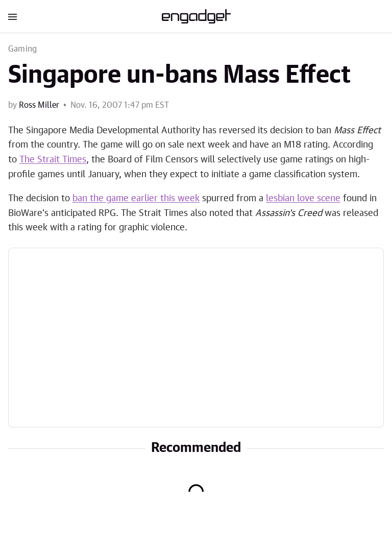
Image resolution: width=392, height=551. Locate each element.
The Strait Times (53, 160)
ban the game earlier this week (136, 199)
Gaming (22, 49)
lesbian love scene (303, 199)
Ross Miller (39, 105)
